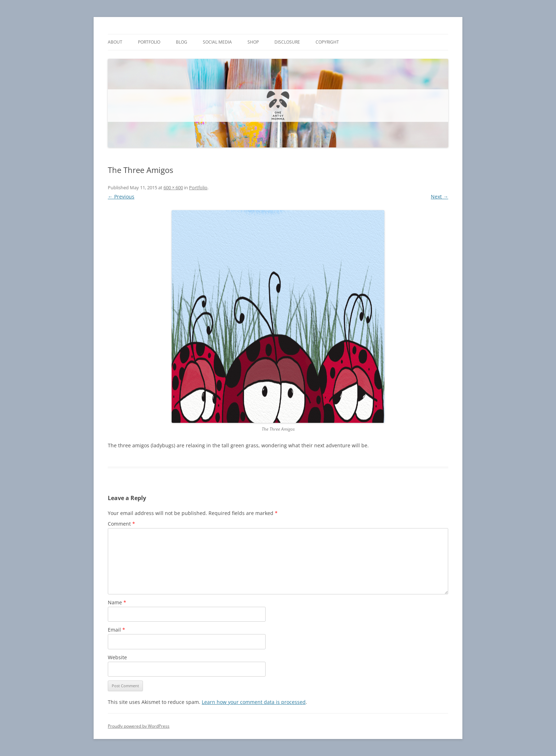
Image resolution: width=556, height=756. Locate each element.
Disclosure (287, 42)
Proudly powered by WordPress (139, 726)
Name (117, 602)
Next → (440, 197)
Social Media (217, 42)
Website (117, 657)
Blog (182, 42)
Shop (253, 42)
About (115, 42)
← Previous (121, 197)
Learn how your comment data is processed (254, 702)
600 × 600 (173, 187)
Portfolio (149, 42)
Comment (121, 524)
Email (116, 630)
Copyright (327, 42)
